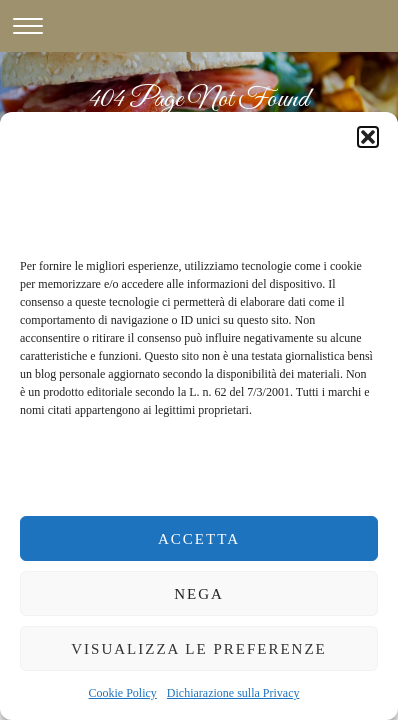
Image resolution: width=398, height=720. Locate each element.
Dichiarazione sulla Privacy (233, 693)
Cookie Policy (123, 693)
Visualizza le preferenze (199, 649)
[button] (368, 137)
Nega (199, 594)
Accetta (199, 539)
